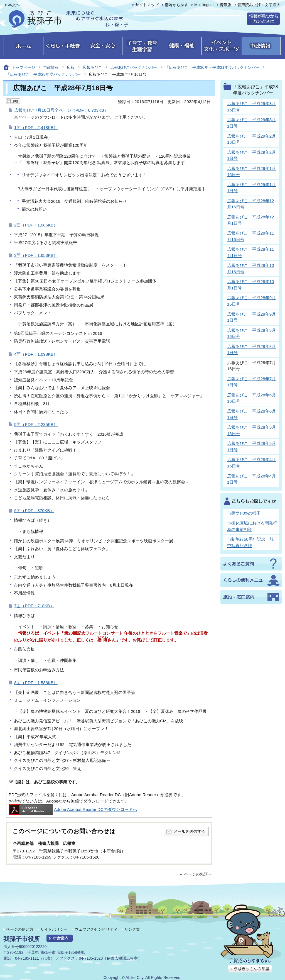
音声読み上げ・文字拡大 (259, 5)
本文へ (14, 5)
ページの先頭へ (198, 874)
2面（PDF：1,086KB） (36, 225)
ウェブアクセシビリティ (96, 929)
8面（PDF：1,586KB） (36, 683)
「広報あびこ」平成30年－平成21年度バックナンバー (212, 67)
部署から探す (176, 5)
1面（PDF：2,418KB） (36, 127)
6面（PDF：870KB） (34, 510)
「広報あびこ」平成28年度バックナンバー (43, 74)
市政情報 (51, 67)
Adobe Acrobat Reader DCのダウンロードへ (73, 809)
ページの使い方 (20, 929)
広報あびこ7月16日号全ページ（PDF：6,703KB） (61, 110)
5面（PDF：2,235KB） (36, 424)
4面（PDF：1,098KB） (36, 354)
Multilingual (204, 5)
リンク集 (132, 929)
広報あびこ (92, 67)
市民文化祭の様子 (244, 513)
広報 (71, 67)
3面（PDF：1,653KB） (36, 255)
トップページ (23, 67)
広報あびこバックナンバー (134, 67)
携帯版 (225, 5)
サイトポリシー (54, 929)
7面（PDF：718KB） (34, 606)
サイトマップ (147, 5)
